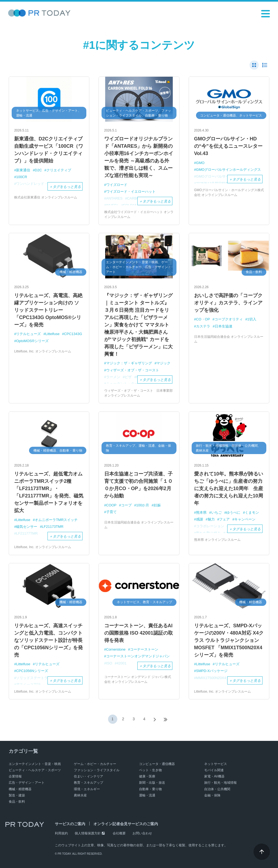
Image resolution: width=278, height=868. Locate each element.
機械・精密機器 (20, 789)
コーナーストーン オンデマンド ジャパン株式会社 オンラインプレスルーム (138, 679)
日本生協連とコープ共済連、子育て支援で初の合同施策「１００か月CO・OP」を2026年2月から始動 (138, 485)
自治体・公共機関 (217, 789)
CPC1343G (73, 334)
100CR (21, 177)
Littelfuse (52, 334)
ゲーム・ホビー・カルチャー (95, 764)
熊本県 (201, 512)
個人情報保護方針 (88, 833)
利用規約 (61, 833)
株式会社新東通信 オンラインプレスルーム (45, 197)
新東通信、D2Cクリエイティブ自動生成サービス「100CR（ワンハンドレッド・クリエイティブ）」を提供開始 (49, 150)
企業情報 (15, 776)
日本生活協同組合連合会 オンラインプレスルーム (229, 339)
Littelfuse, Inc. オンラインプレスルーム (42, 351)
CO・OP (203, 319)
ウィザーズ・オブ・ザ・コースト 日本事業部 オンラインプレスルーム (138, 393)
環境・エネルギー (87, 789)
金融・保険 (212, 795)
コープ (126, 505)
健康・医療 (147, 776)
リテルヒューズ (28, 334)
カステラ (203, 326)
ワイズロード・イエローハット (131, 192)
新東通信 (23, 170)
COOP (111, 505)
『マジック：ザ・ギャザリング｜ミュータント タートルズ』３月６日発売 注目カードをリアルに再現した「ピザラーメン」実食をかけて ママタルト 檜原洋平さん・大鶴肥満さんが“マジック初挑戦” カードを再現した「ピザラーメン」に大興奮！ (138, 325)
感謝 (200, 519)
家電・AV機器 (214, 776)
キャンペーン (245, 519)
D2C (38, 170)
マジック (163, 363)
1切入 (252, 319)
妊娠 (157, 505)
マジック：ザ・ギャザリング (129, 363)
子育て (111, 512)
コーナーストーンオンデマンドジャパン (138, 656)
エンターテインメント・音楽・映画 (35, 764)
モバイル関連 (214, 770)
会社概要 (119, 833)
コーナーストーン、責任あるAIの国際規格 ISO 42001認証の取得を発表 (139, 633)
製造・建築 (17, 795)
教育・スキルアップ (89, 783)
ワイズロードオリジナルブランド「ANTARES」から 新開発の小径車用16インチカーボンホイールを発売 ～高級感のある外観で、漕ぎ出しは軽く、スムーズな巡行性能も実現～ (139, 157)
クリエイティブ (59, 170)
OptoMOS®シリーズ (32, 341)
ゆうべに (233, 512)
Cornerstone (116, 649)
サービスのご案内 (70, 824)
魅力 (211, 519)
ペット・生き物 (150, 770)
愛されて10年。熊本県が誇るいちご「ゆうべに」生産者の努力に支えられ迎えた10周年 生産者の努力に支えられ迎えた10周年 (229, 488)
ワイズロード (117, 185)
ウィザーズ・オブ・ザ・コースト (133, 370)
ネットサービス (216, 764)
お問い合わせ (142, 833)
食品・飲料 (17, 802)
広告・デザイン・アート (27, 783)
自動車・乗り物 (150, 789)
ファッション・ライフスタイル (97, 770)
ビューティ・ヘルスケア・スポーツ (35, 770)
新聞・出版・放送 (152, 783)
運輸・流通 (147, 795)
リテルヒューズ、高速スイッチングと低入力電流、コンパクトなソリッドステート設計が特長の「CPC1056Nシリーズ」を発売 (48, 640)
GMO (200, 163)
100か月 (143, 505)
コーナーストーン (144, 649)
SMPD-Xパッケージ (212, 671)
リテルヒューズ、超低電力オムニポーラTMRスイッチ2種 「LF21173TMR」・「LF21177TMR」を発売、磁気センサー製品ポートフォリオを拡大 (49, 492)
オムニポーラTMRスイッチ (56, 520)
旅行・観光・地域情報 (220, 783)
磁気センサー (27, 527)
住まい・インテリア (89, 776)
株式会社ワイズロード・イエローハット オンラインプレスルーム (139, 214)
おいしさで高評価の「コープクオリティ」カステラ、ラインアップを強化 (228, 303)
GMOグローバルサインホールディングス (228, 170)
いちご (217, 512)
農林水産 (80, 795)
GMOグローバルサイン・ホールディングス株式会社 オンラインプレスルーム (229, 192)
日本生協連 (224, 326)
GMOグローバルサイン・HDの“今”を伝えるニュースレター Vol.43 (228, 146)
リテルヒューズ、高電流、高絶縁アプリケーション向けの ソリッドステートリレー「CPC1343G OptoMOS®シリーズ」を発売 (48, 310)
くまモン (252, 512)
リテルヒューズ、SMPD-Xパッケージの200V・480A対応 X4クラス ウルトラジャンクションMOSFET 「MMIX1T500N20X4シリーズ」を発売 (229, 640)
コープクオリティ (229, 319)
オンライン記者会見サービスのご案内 (126, 824)
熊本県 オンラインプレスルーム (217, 540)
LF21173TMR (53, 527)
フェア (224, 519)
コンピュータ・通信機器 (157, 764)
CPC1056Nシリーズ (32, 671)
